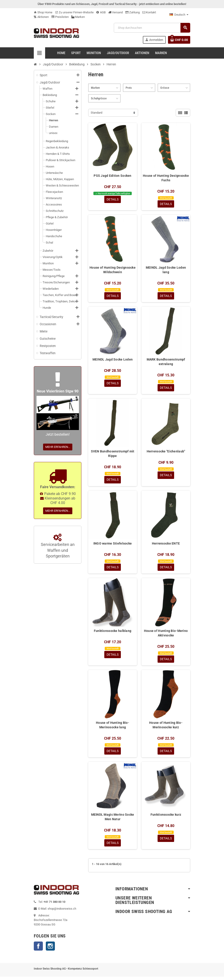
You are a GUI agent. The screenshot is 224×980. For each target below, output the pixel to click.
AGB (101, 12)
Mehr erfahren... (58, 447)
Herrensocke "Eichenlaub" (166, 453)
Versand (116, 12)
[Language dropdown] (179, 15)
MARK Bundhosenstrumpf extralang (166, 363)
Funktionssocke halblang (113, 633)
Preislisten (60, 17)
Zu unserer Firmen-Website (74, 12)
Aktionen (41, 17)
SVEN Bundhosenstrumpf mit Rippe (113, 455)
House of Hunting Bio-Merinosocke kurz (166, 727)
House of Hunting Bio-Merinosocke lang (113, 727)
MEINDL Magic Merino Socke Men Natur (113, 820)
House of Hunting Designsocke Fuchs (166, 178)
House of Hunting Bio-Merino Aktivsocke (166, 635)
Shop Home (43, 12)
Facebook (38, 949)
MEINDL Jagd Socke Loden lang (166, 270)
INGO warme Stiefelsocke (113, 545)
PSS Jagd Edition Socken (112, 176)
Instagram (50, 949)
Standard (96, 113)
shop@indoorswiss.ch (62, 912)
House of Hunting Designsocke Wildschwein (113, 270)
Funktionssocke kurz (166, 817)
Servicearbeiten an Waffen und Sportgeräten (58, 546)
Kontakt (149, 12)
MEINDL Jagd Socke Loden (113, 360)
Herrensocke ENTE (166, 545)
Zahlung (133, 12)
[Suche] (152, 28)
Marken (78, 17)
